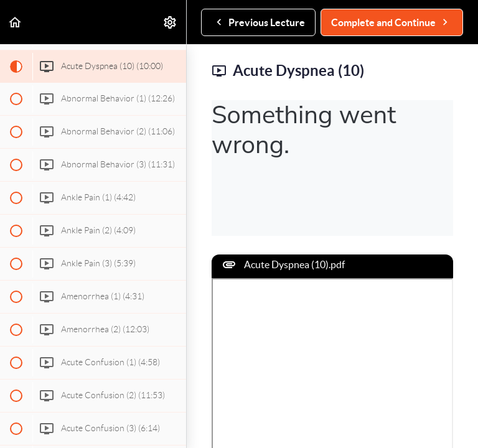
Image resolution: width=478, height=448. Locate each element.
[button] (16, 22)
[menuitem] (171, 22)
